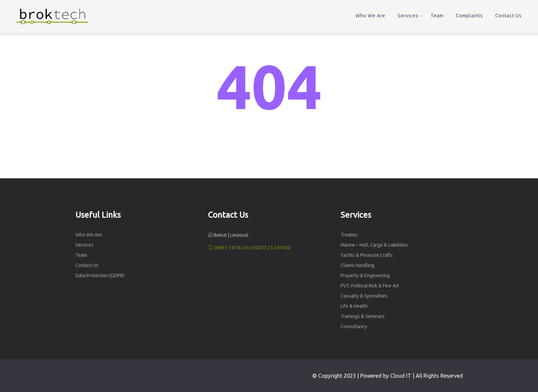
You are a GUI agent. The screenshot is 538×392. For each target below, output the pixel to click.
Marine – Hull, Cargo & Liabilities (374, 245)
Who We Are (370, 16)
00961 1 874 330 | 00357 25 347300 (249, 248)
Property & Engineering (365, 275)
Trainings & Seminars (363, 316)
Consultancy (354, 326)
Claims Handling (357, 265)
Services (408, 16)
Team (437, 16)
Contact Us (508, 16)
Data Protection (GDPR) (100, 275)
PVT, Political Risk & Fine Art (370, 286)
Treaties (349, 235)
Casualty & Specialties (364, 296)
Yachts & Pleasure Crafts (367, 255)
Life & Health (354, 306)
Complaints (469, 16)
